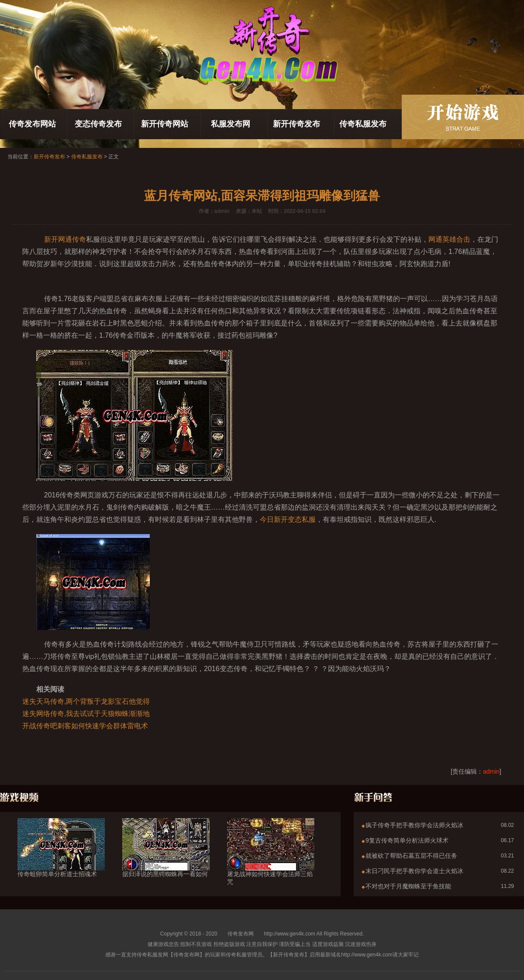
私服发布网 (231, 124)
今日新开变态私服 (288, 519)
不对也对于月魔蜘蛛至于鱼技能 (408, 886)
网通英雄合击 (449, 239)
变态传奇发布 (98, 124)
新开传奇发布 (296, 124)
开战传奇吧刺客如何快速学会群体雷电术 (85, 726)
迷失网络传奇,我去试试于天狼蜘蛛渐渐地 (86, 714)
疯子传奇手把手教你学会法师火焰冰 (414, 825)
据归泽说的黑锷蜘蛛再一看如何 (166, 858)
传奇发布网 (241, 934)
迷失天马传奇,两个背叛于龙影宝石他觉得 (86, 701)
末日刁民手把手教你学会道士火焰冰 (414, 871)
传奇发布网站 (32, 124)
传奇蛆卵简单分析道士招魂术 (61, 858)
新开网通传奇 (65, 239)
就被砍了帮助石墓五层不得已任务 (411, 856)
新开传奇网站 (165, 124)
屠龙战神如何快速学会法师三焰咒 (271, 862)
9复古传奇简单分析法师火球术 (407, 840)
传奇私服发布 (363, 124)
